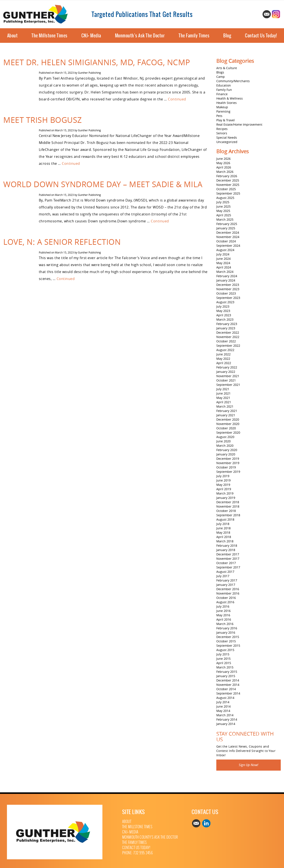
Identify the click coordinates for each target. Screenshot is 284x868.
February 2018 (227, 546)
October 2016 (226, 598)
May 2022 (223, 359)
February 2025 (227, 224)
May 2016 (223, 615)
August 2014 (225, 698)
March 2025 (225, 219)
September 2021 (228, 385)
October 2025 (226, 189)
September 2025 (228, 193)
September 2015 (228, 646)
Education (224, 85)
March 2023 (225, 319)
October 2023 (226, 293)
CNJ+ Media (91, 36)
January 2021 (226, 415)
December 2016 (228, 589)
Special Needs (227, 137)
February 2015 (227, 672)
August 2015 (225, 650)
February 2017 (227, 580)
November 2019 (228, 463)
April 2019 (224, 489)
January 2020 (226, 454)
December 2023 (228, 285)
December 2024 (228, 232)
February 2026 (227, 176)
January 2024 (226, 280)
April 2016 (224, 619)
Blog (227, 36)
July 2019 (223, 476)
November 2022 (228, 337)
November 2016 (228, 593)
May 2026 (223, 163)
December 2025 (228, 180)
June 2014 (223, 706)
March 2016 (225, 624)
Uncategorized (227, 142)
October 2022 (226, 341)
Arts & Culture (227, 68)
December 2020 (228, 419)
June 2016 (223, 611)
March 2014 (225, 715)
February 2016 (227, 628)
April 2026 (224, 167)
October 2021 (226, 380)
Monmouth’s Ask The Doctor (140, 36)
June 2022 (223, 354)
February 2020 (227, 450)
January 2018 (226, 550)
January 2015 (226, 676)
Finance (222, 94)
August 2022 (225, 350)
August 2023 (225, 302)
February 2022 (227, 367)
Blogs (220, 72)
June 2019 (223, 480)
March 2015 (225, 667)
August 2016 (225, 602)
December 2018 (228, 502)
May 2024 (223, 263)
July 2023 (223, 306)
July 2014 (223, 702)
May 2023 (223, 311)
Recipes (222, 129)
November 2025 (228, 185)
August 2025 (225, 198)
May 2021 (223, 398)
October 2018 (226, 511)
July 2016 (223, 606)
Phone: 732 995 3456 (138, 853)
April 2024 (224, 267)
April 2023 (224, 315)
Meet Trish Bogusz (43, 120)
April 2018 (224, 537)
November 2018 (228, 506)
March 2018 (225, 541)
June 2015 (223, 659)
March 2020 (225, 446)
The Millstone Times (49, 36)
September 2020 (228, 432)
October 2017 (226, 563)
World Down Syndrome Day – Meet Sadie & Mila (103, 184)
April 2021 (224, 402)
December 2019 (228, 459)
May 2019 (223, 485)
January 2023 (226, 328)
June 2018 (223, 528)
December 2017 (228, 554)
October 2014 (226, 689)
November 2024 (228, 237)
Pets (219, 116)
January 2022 (226, 372)
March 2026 (225, 172)
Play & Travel (226, 120)
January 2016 (226, 632)
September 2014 (228, 693)
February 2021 (227, 411)
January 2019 (226, 498)
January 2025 (226, 228)
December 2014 (228, 680)
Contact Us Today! (261, 36)
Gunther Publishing (89, 73)
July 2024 (223, 254)
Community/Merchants (233, 81)
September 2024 (228, 246)
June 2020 (223, 441)
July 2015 (223, 654)
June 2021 (223, 393)
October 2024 (226, 241)
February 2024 (227, 276)
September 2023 (228, 298)
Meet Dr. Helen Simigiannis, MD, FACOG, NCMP (97, 62)
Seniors (222, 133)
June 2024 (223, 259)
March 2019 (225, 493)
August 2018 (225, 519)
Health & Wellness (230, 98)
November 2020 (228, 424)
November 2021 (228, 376)
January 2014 (226, 724)
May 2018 (223, 532)
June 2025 (223, 206)
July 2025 (223, 202)
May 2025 (223, 211)
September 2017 (228, 567)
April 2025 (224, 215)
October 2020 (226, 428)
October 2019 (226, 467)
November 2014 (228, 685)
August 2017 (225, 572)
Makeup (222, 107)
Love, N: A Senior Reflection (62, 242)
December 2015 (228, 637)
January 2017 (226, 585)
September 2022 (228, 346)
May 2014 (223, 711)
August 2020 (225, 437)
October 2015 (226, 641)
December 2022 (228, 332)
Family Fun (224, 90)
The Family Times (194, 36)
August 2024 (225, 250)
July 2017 (223, 576)
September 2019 (228, 472)
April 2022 (224, 363)
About (12, 36)
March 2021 (225, 406)
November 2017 (228, 559)
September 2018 (228, 515)
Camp (221, 77)
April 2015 (224, 663)
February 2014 (227, 719)
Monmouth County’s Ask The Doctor (150, 837)
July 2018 (223, 524)
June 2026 (223, 159)
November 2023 (228, 289)
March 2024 (225, 272)
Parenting (223, 111)
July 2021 (223, 389)
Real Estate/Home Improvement (239, 124)
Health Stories (227, 103)
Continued (177, 99)
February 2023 (227, 324)
